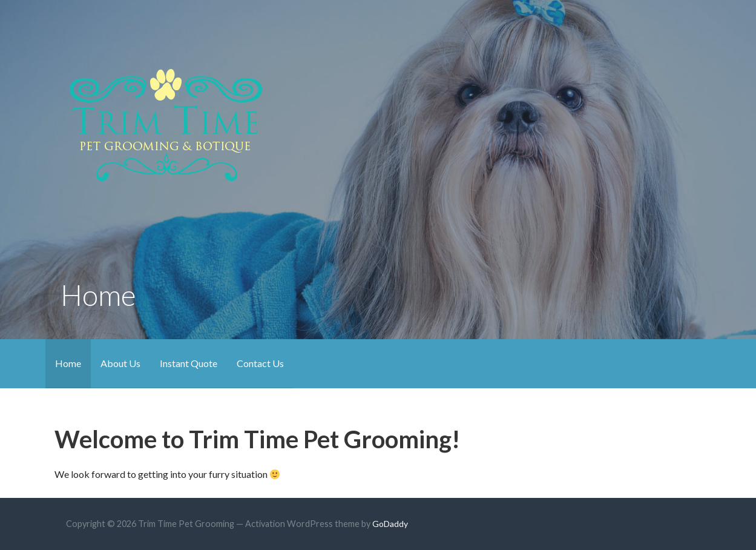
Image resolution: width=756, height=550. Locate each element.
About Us (120, 363)
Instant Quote (189, 363)
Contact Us (260, 363)
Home (68, 363)
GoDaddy (390, 524)
